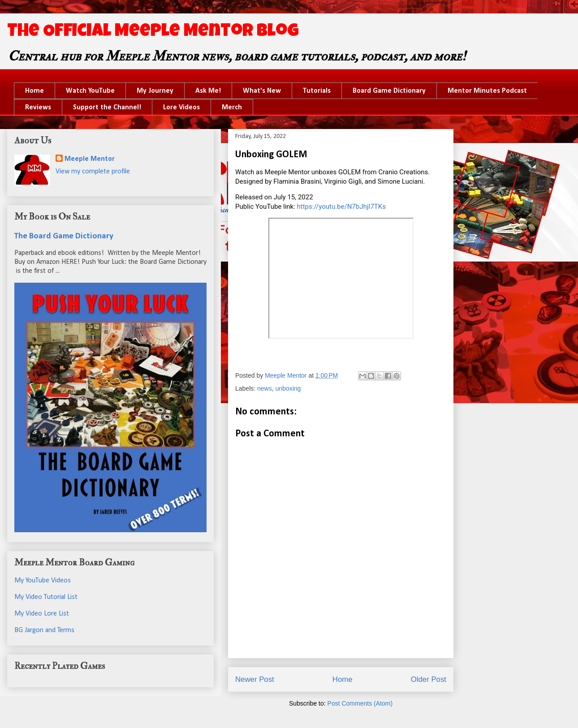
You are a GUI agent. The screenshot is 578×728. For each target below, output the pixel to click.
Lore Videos (181, 108)
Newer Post (255, 679)
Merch (232, 108)
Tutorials (317, 91)
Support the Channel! (107, 108)
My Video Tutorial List (46, 597)
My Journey (155, 91)
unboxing (288, 388)
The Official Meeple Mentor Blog (153, 32)
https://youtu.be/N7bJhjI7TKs (341, 207)
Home (35, 91)
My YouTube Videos (43, 581)
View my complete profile (93, 172)
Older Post (429, 679)
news (265, 388)
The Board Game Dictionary (64, 236)
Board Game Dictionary (389, 91)
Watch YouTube (90, 91)
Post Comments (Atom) (360, 703)
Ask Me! (208, 91)
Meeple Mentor (90, 159)
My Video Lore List (42, 614)
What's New (262, 91)
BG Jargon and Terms (44, 630)
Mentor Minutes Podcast (487, 91)
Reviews (38, 108)
